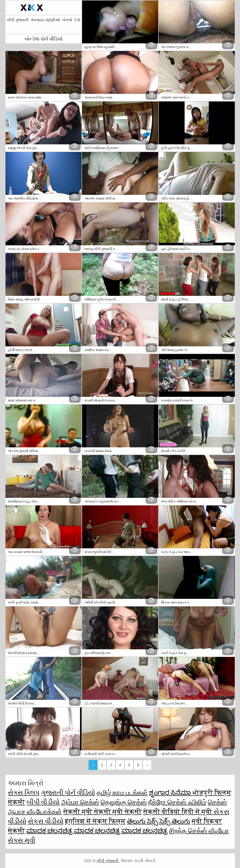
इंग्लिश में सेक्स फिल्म (95, 821)
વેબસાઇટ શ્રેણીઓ (45, 20)
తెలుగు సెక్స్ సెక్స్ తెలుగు (159, 821)
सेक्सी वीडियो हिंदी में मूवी (178, 812)
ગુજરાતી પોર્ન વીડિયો (68, 793)
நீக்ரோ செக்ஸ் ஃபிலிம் (177, 802)
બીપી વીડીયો (43, 802)
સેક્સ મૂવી (22, 840)
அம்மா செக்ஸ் (80, 802)
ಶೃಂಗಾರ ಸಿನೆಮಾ (171, 793)
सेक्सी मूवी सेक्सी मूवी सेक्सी (103, 812)
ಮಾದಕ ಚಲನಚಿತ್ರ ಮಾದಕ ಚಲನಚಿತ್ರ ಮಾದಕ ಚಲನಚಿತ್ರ (97, 831)
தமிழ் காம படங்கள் (122, 793)
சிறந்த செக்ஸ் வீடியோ (199, 831)
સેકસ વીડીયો (46, 821)
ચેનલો (67, 20)
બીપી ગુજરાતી (18, 20)
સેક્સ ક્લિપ (24, 793)
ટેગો (77, 20)
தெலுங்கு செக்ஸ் (124, 802)
